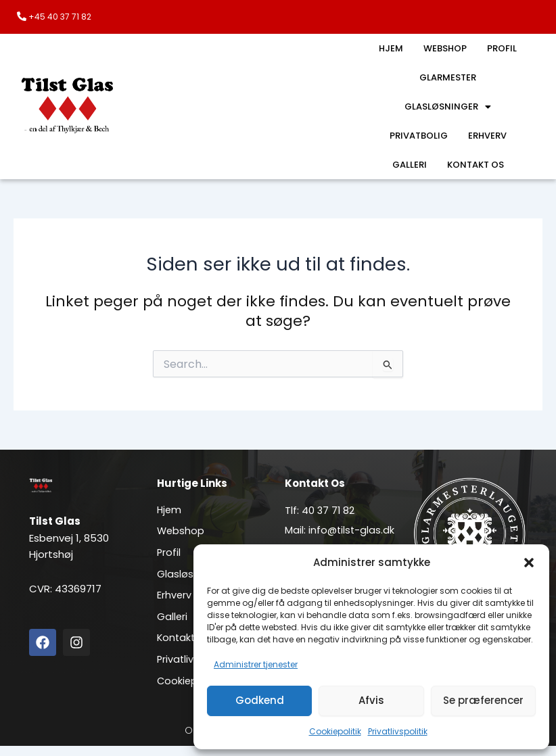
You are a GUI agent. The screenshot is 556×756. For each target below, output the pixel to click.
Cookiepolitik (335, 731)
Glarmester (448, 77)
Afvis (371, 700)
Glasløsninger (448, 107)
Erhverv (488, 136)
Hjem (390, 48)
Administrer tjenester (256, 664)
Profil (503, 48)
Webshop (445, 48)
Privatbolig (417, 136)
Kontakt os (476, 165)
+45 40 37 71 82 (60, 17)
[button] (529, 563)
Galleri (408, 165)
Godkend (260, 700)
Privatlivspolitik (398, 731)
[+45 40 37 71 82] (22, 16)
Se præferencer (483, 700)
